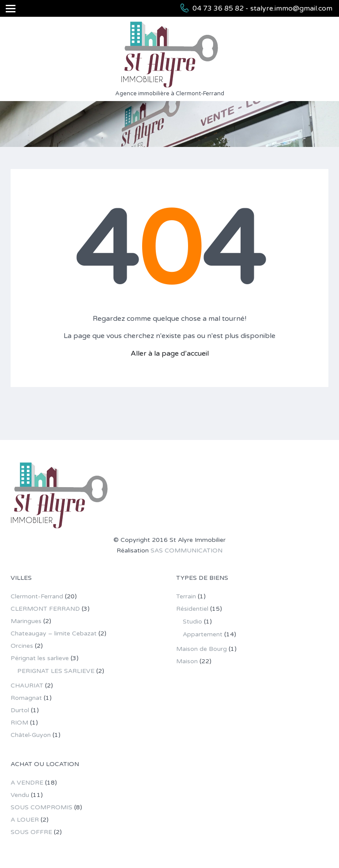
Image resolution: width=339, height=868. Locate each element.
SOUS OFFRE (31, 832)
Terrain (186, 596)
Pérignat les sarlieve (40, 658)
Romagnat (26, 698)
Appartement (203, 634)
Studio (192, 622)
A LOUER (25, 820)
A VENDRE (27, 783)
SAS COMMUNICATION (186, 550)
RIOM (19, 723)
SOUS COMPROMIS (41, 807)
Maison (187, 661)
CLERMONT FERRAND (45, 609)
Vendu (20, 795)
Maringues (26, 621)
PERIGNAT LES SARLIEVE (56, 671)
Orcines (22, 646)
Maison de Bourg (202, 649)
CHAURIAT (27, 686)
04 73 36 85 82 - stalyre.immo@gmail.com (262, 8)
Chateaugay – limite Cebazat (54, 633)
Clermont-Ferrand (37, 596)
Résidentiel (192, 609)
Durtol (20, 710)
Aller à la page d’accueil (170, 353)
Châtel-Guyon (31, 735)
